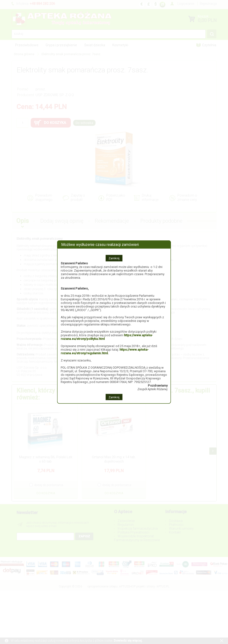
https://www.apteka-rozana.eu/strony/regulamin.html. (105, 351)
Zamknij (114, 258)
